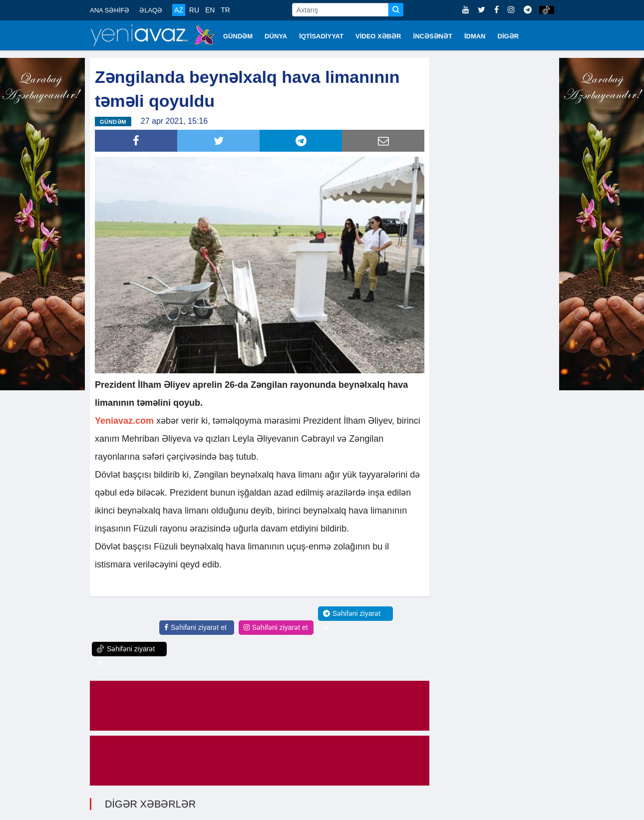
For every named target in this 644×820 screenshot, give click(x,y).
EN (210, 10)
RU (194, 10)
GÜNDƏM (238, 36)
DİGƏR (508, 36)
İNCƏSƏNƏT (433, 36)
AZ (179, 10)
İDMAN (475, 36)
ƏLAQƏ (151, 10)
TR (225, 10)
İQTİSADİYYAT (321, 36)
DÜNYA (276, 36)
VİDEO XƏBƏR (378, 36)
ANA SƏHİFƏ (110, 10)
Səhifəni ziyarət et (195, 627)
